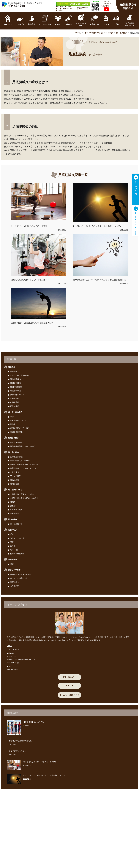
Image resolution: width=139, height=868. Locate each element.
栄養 (12, 564)
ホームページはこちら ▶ (70, 695)
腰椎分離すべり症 (17, 395)
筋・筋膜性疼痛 (16, 524)
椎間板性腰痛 (15, 383)
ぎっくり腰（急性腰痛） (20, 375)
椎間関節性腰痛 (16, 387)
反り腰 (13, 546)
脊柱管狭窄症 (15, 391)
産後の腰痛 (15, 406)
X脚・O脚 (14, 550)
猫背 (12, 542)
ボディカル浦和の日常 (19, 578)
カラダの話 (15, 586)
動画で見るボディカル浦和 (21, 575)
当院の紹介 (15, 582)
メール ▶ (69, 686)
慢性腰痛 (14, 372)
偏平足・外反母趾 (17, 554)
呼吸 (12, 534)
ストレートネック (17, 538)
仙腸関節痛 (15, 402)
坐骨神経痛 (15, 398)
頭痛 (12, 417)
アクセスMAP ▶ (69, 677)
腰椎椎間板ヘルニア (18, 379)
